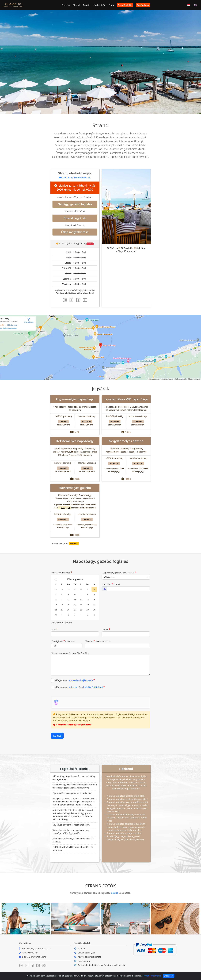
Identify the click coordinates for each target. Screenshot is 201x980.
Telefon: (98, 641)
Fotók (76, 432)
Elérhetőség (99, 5)
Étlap (111, 5)
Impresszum (84, 961)
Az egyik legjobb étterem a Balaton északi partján (102, 965)
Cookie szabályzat (86, 953)
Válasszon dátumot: (62, 573)
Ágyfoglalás (143, 5)
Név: (54, 630)
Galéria (86, 5)
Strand (76, 5)
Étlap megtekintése (75, 232)
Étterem (66, 5)
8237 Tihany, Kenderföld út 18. (75, 178)
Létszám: (111, 584)
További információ (152, 976)
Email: (106, 630)
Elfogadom (169, 976)
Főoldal (81, 949)
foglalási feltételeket (93, 687)
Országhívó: (63, 641)
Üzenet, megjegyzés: (70, 653)
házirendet (73, 687)
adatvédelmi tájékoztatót (81, 680)
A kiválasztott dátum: (62, 623)
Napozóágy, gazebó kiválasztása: (119, 573)
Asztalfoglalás (125, 5)
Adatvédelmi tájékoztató (89, 957)
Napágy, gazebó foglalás (75, 204)
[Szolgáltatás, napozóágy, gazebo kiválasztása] (126, 577)
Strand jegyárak (75, 218)
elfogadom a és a (80, 687)
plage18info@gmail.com (34, 957)
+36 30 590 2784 (30, 953)
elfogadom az (75, 680)
